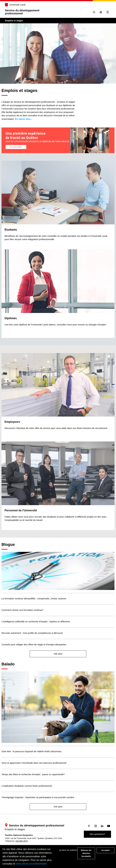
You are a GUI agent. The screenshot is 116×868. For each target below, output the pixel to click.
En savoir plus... (24, 119)
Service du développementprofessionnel (22, 12)
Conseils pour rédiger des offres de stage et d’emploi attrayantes (34, 644)
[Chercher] (94, 12)
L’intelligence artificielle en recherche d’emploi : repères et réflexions (36, 621)
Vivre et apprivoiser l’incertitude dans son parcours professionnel (34, 763)
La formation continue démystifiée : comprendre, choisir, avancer (34, 598)
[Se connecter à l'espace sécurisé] (101, 12)
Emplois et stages (14, 21)
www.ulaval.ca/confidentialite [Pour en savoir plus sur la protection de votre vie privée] (31, 864)
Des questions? (97, 834)
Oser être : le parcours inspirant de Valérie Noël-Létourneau (31, 751)
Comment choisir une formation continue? (23, 610)
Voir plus (58, 654)
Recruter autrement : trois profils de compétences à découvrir (32, 633)
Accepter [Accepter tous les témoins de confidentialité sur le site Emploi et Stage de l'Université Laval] (106, 850)
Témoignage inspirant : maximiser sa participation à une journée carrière (38, 797)
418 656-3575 (22, 841)
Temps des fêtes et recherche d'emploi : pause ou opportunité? (33, 774)
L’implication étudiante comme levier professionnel (27, 786)
